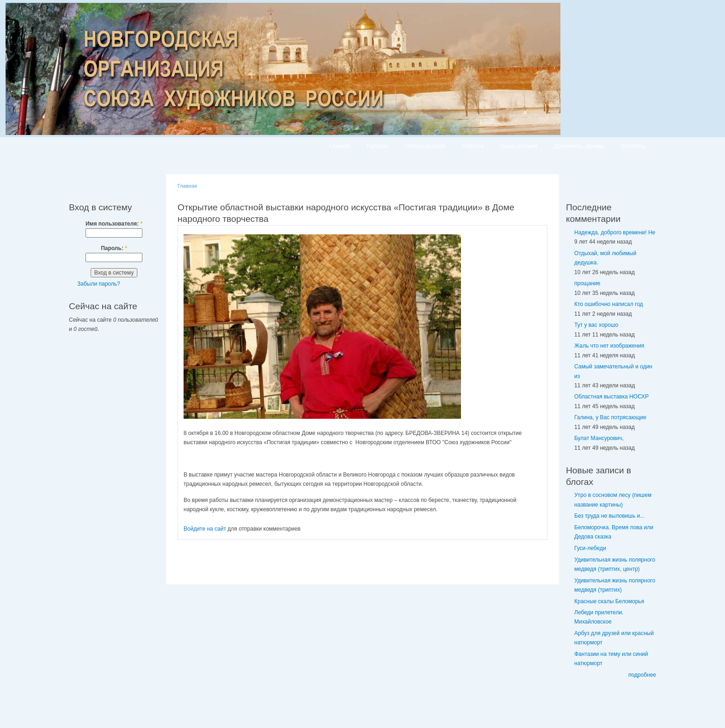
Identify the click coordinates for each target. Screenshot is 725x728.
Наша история (519, 146)
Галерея (378, 146)
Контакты (633, 146)
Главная (340, 146)
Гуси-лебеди (590, 548)
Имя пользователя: (114, 224)
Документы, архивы (579, 146)
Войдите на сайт (205, 529)
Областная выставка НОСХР (611, 397)
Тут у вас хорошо (596, 325)
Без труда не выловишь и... (609, 516)
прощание (587, 283)
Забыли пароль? (99, 284)
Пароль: (114, 248)
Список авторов (425, 146)
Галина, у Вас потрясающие (610, 417)
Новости (473, 146)
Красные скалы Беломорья (609, 601)
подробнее (642, 675)
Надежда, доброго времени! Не (615, 232)
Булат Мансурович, (599, 438)
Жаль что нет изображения (609, 346)
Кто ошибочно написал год (609, 304)
